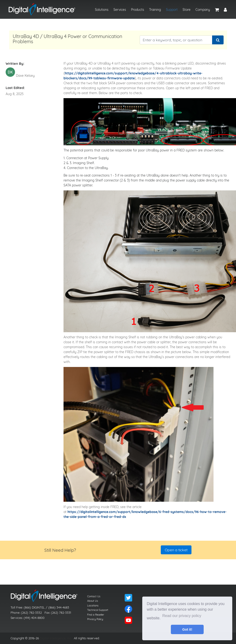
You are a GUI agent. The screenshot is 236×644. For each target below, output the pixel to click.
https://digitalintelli (80, 73)
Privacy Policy (95, 619)
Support (172, 10)
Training (155, 10)
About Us (93, 601)
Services (120, 10)
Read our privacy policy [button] (182, 616)
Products (138, 10)
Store (187, 10)
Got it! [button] (187, 629)
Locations (93, 605)
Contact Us (94, 596)
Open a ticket (176, 550)
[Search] (218, 40)
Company (203, 10)
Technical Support (98, 610)
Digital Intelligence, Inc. (56, 638)
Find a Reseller (96, 615)
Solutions (102, 10)
